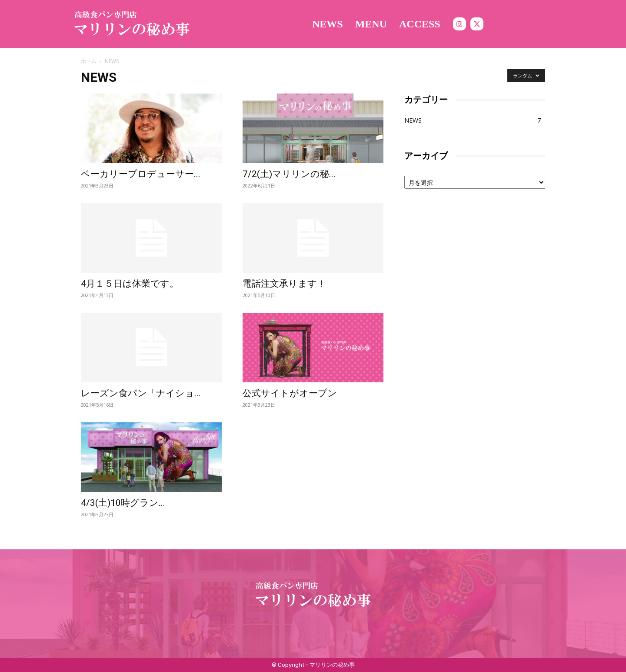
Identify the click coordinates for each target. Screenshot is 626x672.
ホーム (89, 61)
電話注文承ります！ (284, 284)
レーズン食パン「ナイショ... (141, 393)
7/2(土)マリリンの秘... (289, 174)
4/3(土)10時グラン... (123, 503)
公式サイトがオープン (290, 393)
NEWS (413, 120)
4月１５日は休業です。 (130, 284)
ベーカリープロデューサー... (141, 174)
